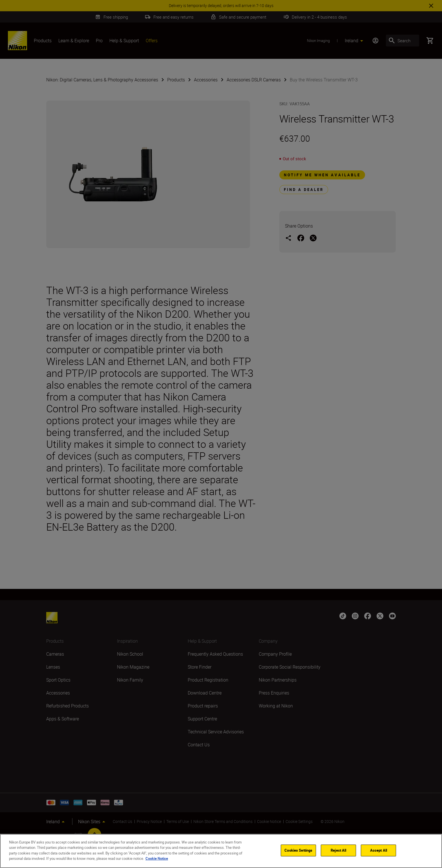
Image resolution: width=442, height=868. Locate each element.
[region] (221, 851)
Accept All (379, 850)
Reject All (338, 850)
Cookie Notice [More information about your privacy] (157, 858)
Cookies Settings (298, 850)
